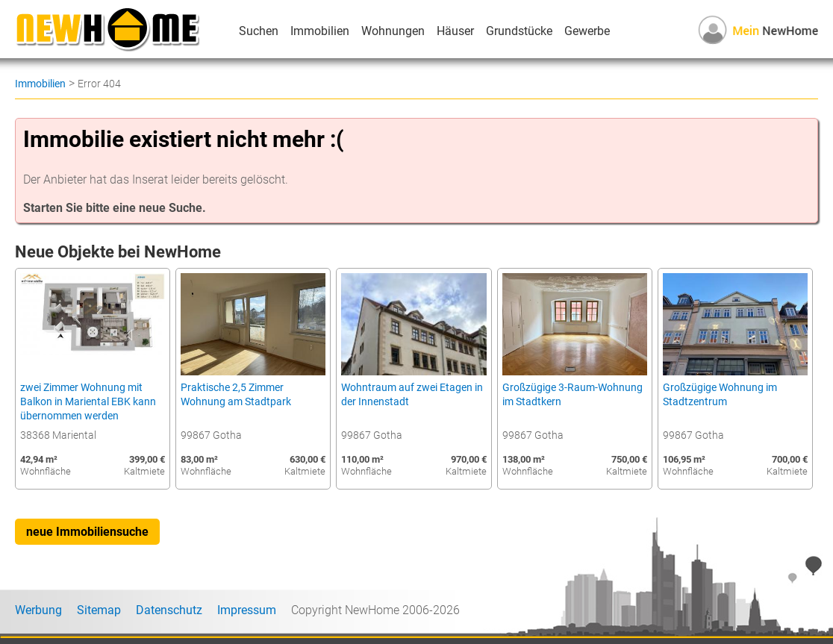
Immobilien (320, 31)
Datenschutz (169, 610)
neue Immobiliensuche (87, 532)
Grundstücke (519, 31)
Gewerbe (587, 31)
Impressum (247, 610)
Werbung (38, 610)
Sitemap (99, 610)
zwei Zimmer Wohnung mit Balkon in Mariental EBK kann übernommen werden (88, 402)
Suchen (259, 31)
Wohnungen (393, 31)
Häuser (455, 31)
